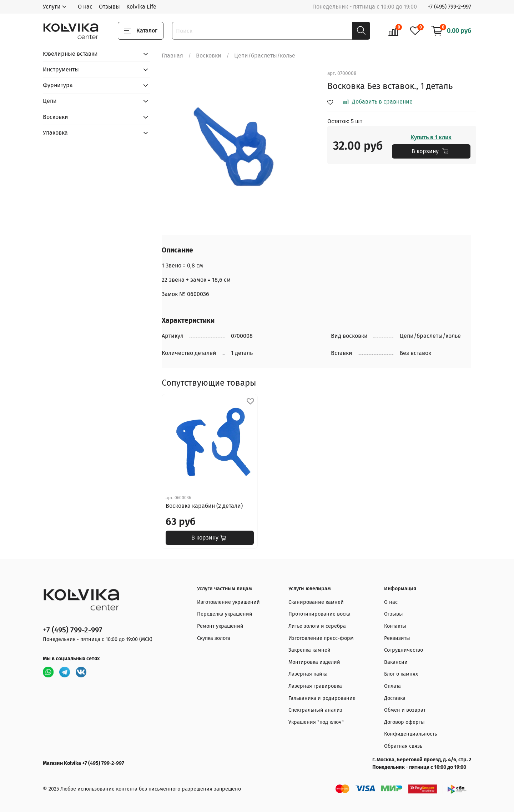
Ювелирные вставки (70, 54)
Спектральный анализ (315, 710)
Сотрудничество (404, 650)
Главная (172, 56)
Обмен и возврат (405, 710)
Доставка (395, 698)
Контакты (395, 626)
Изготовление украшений (228, 602)
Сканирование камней (316, 602)
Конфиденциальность (410, 734)
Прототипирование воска (319, 614)
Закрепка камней (309, 650)
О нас (85, 7)
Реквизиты (397, 638)
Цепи (50, 101)
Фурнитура (58, 85)
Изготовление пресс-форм (321, 638)
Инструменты (61, 69)
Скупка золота (214, 638)
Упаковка (55, 133)
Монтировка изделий (314, 662)
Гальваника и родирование (322, 698)
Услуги (52, 7)
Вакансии (396, 662)
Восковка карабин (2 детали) (204, 506)
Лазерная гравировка (315, 686)
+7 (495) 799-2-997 (449, 7)
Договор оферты (404, 722)
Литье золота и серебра (317, 626)
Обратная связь (403, 746)
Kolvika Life (141, 7)
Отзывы (109, 7)
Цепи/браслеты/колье (265, 56)
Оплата (392, 686)
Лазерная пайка (308, 674)
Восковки (209, 56)
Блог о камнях (401, 674)
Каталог (141, 31)
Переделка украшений (225, 614)
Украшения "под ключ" (316, 722)
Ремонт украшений (220, 626)
